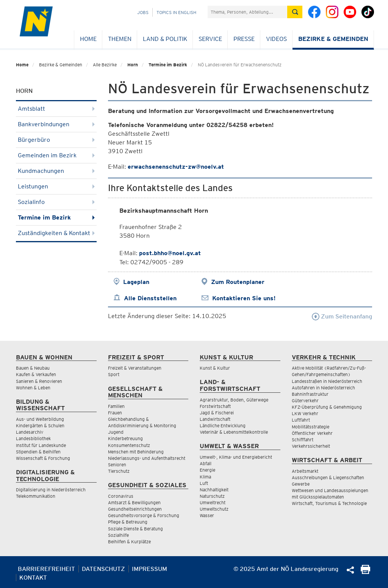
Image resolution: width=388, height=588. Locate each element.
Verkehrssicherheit (311, 446)
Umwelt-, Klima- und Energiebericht (236, 457)
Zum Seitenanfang (342, 316)
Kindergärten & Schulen (40, 426)
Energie (207, 470)
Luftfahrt (301, 420)
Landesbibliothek (33, 438)
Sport (114, 374)
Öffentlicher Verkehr (312, 433)
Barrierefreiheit (46, 569)
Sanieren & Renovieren (39, 381)
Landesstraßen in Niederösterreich (327, 381)
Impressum (149, 569)
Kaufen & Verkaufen (36, 374)
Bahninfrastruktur (310, 394)
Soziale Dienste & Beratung (135, 529)
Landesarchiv (30, 432)
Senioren (117, 465)
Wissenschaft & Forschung (43, 458)
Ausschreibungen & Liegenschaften (328, 477)
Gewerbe (301, 484)
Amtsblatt (56, 109)
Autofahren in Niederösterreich (323, 388)
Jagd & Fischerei (217, 413)
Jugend (116, 432)
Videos (276, 39)
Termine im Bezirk (168, 65)
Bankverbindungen (56, 124)
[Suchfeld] (247, 12)
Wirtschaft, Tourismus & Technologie (329, 503)
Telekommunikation (36, 496)
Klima (205, 477)
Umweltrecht (213, 503)
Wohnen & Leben (33, 388)
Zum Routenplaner (238, 282)
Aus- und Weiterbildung (40, 419)
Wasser (207, 515)
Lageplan (136, 282)
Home (88, 39)
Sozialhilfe (118, 535)
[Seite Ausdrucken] (365, 572)
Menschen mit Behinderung (136, 452)
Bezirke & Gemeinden (333, 39)
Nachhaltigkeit (214, 490)
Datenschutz (103, 569)
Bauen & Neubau (33, 368)
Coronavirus (121, 496)
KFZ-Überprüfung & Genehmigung (327, 407)
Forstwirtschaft (215, 406)
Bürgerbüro (56, 140)
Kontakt (33, 578)
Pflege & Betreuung (128, 522)
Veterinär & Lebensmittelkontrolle (234, 432)
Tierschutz (119, 471)
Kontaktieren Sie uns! (244, 298)
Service (210, 39)
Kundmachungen (56, 171)
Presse (244, 39)
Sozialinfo (56, 202)
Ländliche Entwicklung (223, 426)
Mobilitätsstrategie (311, 427)
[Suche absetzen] (295, 12)
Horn (133, 65)
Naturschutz (212, 496)
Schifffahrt (303, 440)
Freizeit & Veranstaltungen (135, 368)
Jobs (143, 12)
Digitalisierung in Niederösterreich (51, 490)
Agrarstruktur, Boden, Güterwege (234, 400)
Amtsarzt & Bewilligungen (134, 503)
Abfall (206, 463)
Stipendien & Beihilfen (38, 452)
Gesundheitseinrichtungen (135, 509)
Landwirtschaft (215, 419)
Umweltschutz (214, 509)
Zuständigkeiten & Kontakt (56, 233)
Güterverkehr (305, 401)
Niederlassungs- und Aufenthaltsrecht (147, 458)
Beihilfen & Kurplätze (129, 542)
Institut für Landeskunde (41, 445)
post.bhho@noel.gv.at (170, 253)
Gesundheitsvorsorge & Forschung (144, 515)
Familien (116, 406)
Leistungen (56, 186)
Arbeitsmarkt (305, 471)
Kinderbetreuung (125, 438)
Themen (120, 39)
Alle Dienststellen (150, 298)
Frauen (115, 413)
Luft (204, 483)
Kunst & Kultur (215, 368)
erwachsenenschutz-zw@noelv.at (176, 167)
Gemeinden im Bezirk (56, 155)
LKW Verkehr (305, 413)
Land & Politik (165, 39)
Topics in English (176, 12)
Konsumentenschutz (129, 445)
